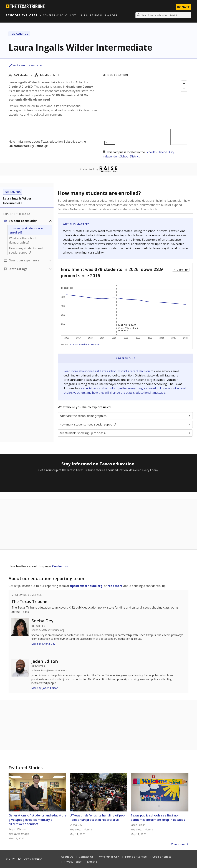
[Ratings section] (28, 269)
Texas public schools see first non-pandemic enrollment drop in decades (158, 817)
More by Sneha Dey (43, 644)
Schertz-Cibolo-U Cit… (61, 15)
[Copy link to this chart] (181, 270)
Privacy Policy (73, 862)
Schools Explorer (22, 15)
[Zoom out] (184, 89)
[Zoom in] (184, 83)
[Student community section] (28, 221)
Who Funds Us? (109, 857)
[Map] (145, 113)
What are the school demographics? (23, 240)
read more (115, 586)
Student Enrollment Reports (84, 344)
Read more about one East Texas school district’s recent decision (107, 371)
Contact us (60, 566)
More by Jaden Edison (45, 688)
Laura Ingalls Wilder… (102, 15)
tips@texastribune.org (86, 586)
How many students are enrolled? (26, 230)
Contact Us (86, 857)
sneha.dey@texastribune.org (48, 630)
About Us (67, 857)
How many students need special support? (26, 250)
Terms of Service (136, 857)
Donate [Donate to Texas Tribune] (183, 7)
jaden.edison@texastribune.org (49, 670)
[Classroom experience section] (28, 260)
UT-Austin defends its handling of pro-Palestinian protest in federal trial (97, 817)
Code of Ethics (162, 857)
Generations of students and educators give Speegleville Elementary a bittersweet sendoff (37, 820)
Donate (92, 862)
